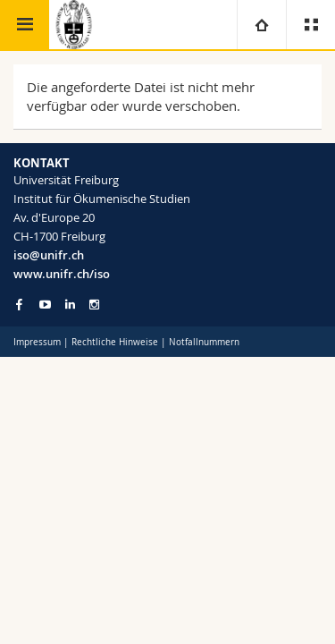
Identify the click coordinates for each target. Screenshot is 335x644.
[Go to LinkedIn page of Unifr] (70, 305)
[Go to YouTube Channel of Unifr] (45, 305)
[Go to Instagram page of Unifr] (94, 305)
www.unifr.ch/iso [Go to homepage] (62, 274)
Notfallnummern (204, 342)
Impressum (37, 342)
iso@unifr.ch (49, 255)
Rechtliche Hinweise (115, 342)
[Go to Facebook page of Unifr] (19, 304)
